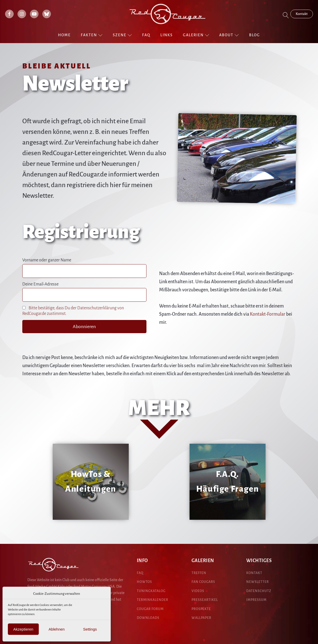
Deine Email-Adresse (40, 284)
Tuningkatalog (151, 591)
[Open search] (286, 15)
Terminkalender (153, 600)
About (229, 35)
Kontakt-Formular (268, 314)
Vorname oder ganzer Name (47, 260)
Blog (255, 35)
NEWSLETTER (258, 582)
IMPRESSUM (256, 600)
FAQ (146, 35)
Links (167, 35)
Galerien (196, 35)
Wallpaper (201, 618)
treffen (199, 573)
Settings (90, 629)
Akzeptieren (23, 629)
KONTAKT (254, 573)
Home (64, 35)
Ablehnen (57, 629)
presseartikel (205, 600)
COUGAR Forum (150, 609)
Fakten (92, 35)
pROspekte (201, 609)
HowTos (144, 582)
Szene (122, 35)
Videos (198, 591)
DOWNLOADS (148, 618)
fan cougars (203, 582)
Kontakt (302, 14)
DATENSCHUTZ (259, 591)
